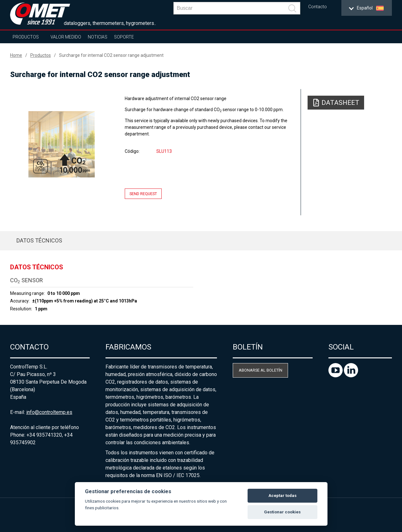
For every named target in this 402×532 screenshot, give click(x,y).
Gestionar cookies (282, 512)
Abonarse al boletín (261, 370)
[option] (62, 144)
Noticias (98, 37)
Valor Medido (66, 37)
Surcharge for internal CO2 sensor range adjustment (111, 55)
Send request (143, 194)
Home (16, 55)
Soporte (124, 37)
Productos (26, 37)
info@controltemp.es (49, 412)
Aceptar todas (282, 496)
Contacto (318, 7)
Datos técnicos (39, 240)
